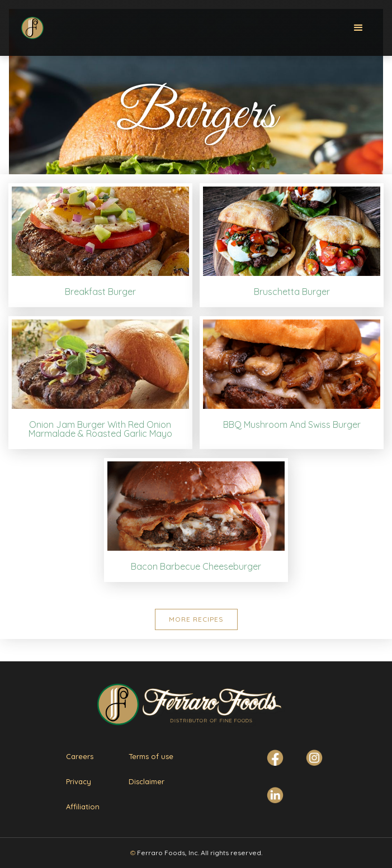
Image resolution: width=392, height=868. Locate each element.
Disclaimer (147, 781)
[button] (358, 28)
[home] (30, 25)
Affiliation (83, 807)
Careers (80, 756)
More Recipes (196, 619)
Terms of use (151, 756)
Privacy (79, 781)
